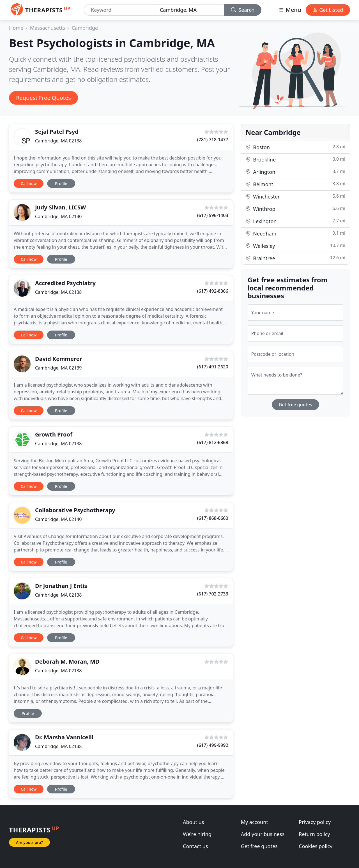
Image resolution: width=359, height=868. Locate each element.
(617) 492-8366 (213, 291)
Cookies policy (316, 846)
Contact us (195, 846)
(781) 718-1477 (213, 140)
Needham (295, 233)
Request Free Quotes (43, 98)
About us (194, 822)
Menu (290, 10)
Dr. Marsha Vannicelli (64, 737)
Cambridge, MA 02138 (58, 141)
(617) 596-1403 (213, 215)
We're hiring (197, 834)
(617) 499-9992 (213, 745)
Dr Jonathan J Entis (61, 586)
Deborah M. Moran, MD (67, 662)
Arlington (295, 172)
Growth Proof (54, 434)
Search (243, 10)
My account (255, 822)
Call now (29, 183)
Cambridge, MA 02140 (58, 216)
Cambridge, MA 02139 (58, 368)
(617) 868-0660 (213, 518)
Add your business (263, 834)
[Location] (190, 10)
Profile (61, 183)
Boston (295, 147)
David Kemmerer (58, 359)
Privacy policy (315, 822)
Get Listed (328, 10)
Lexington (295, 221)
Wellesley (295, 246)
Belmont (295, 184)
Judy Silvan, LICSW (60, 207)
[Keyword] (120, 10)
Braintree (295, 258)
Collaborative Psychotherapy (75, 510)
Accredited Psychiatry (65, 283)
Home (16, 28)
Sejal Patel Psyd (57, 132)
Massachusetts (48, 28)
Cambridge (85, 28)
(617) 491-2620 (213, 367)
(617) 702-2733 (213, 594)
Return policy (314, 834)
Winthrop (295, 209)
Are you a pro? (29, 842)
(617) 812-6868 (213, 442)
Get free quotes (295, 405)
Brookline (295, 159)
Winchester (295, 196)
